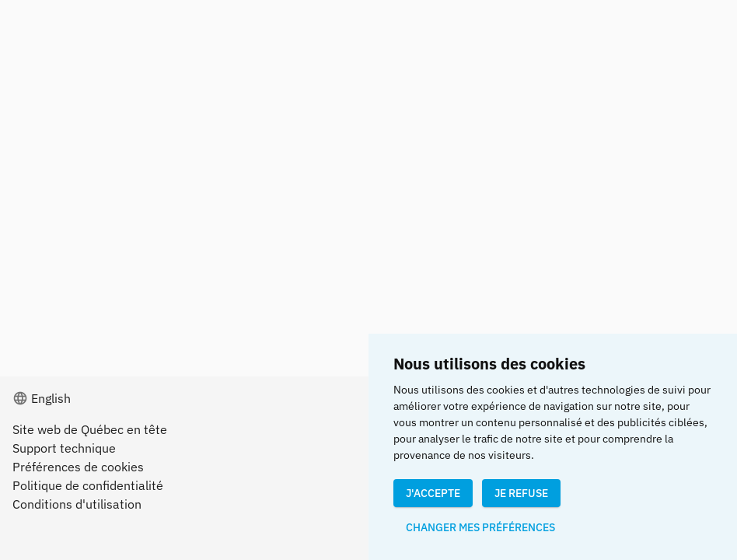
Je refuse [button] (521, 493)
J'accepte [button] (433, 493)
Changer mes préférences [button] (480, 527)
